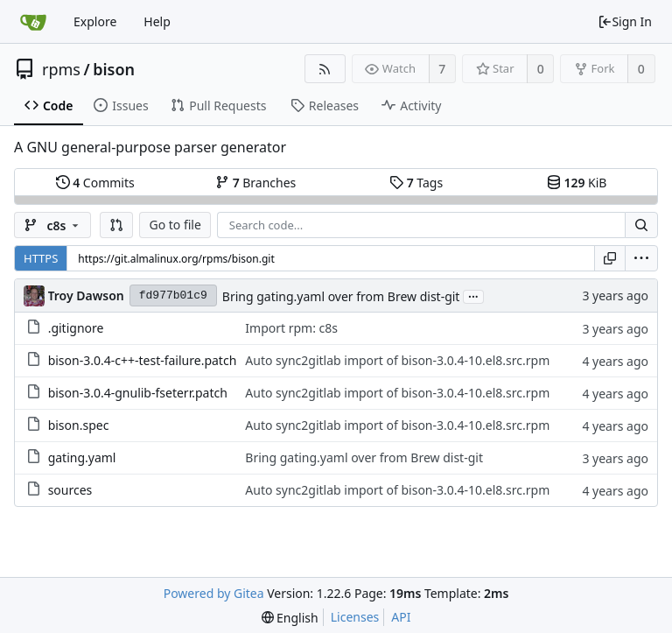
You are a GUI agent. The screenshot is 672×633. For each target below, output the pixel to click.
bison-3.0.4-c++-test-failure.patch (143, 360)
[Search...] (641, 225)
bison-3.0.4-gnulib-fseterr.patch (138, 393)
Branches (255, 183)
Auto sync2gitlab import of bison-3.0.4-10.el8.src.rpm (397, 360)
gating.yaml (82, 457)
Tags (416, 183)
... (473, 295)
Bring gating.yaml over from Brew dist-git (341, 296)
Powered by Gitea (214, 593)
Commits (95, 183)
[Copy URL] (610, 258)
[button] (116, 225)
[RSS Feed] (325, 69)
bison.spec (79, 425)
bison (114, 69)
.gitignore (76, 328)
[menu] (641, 258)
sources (70, 490)
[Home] (33, 22)
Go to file (175, 225)
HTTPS (41, 258)
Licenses (355, 617)
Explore (95, 21)
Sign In (625, 21)
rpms (61, 69)
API (401, 617)
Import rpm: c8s (291, 328)
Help (157, 21)
